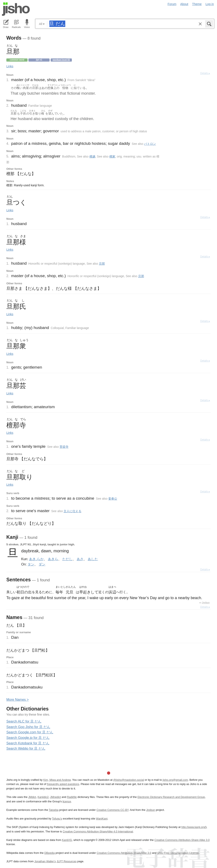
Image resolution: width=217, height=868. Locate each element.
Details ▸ (205, 73)
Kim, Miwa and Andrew (57, 780)
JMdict (32, 797)
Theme (197, 4)
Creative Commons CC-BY (112, 810)
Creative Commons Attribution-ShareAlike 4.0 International (98, 831)
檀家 (112, 156)
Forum (172, 4)
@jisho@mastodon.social (129, 780)
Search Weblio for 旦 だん (26, 748)
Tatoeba (54, 810)
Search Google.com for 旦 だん (30, 732)
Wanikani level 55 (61, 60)
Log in (210, 4)
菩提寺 (64, 447)
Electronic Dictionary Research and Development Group (171, 797)
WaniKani (102, 819)
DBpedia (49, 853)
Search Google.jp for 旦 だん (28, 738)
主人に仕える (72, 511)
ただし (67, 559)
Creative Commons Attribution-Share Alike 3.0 (182, 840)
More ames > (17, 700)
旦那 (102, 264)
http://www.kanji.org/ (194, 827)
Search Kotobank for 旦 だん (28, 743)
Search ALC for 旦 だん (24, 721)
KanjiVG (67, 840)
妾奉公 (113, 499)
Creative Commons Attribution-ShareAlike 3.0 (124, 853)
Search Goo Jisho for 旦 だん (28, 727)
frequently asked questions (63, 784)
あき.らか (36, 559)
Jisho (16, 9)
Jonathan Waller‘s (45, 861)
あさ (80, 559)
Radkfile (72, 797)
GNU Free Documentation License (178, 853)
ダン (42, 564)
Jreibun (206, 603)
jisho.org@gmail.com (175, 780)
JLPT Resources (67, 861)
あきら (53, 559)
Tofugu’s (57, 819)
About (184, 4)
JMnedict (55, 797)
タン (31, 564)
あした (93, 559)
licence (67, 801)
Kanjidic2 (43, 797)
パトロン (150, 144)
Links (10, 66)
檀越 (92, 156)
